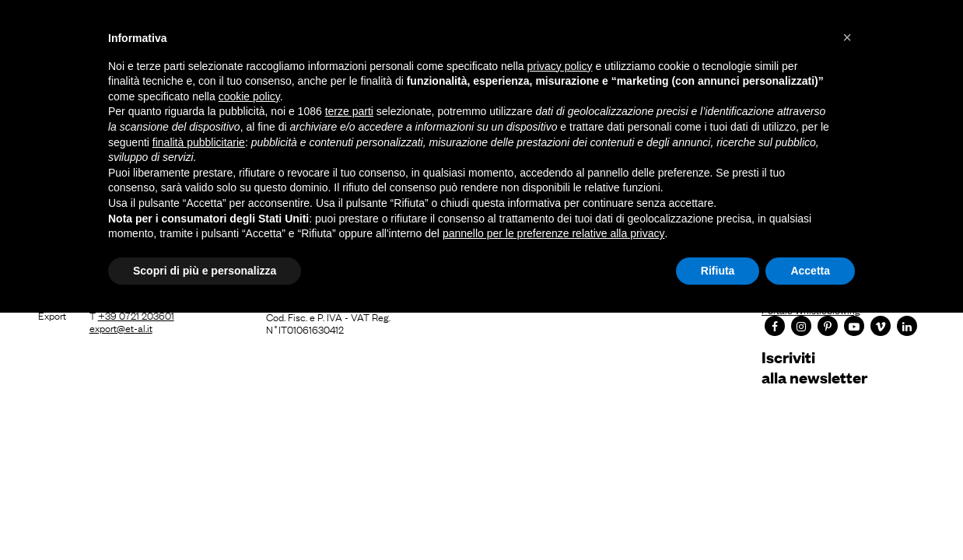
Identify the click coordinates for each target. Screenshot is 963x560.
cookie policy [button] (249, 96)
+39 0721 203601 (136, 315)
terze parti (349, 111)
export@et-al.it (121, 327)
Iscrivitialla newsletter (814, 367)
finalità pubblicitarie (199, 142)
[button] (847, 37)
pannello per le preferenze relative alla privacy (554, 233)
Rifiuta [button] (718, 271)
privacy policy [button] (560, 66)
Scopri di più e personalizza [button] (205, 271)
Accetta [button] (810, 271)
